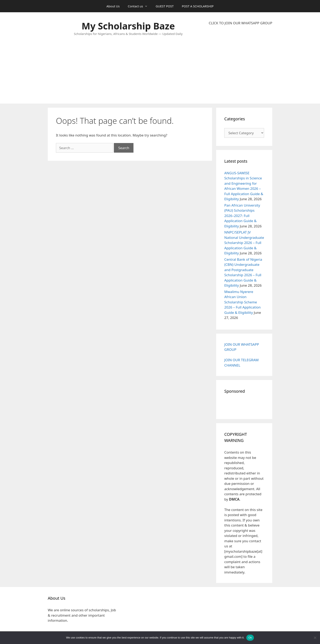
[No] (315, 638)
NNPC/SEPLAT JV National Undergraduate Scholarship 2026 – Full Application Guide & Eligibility (244, 243)
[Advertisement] (241, 65)
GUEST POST (165, 6)
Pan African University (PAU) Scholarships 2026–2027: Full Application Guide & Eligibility (242, 216)
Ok (250, 638)
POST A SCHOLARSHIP (198, 6)
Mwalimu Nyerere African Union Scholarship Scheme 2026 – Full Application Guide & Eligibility (242, 302)
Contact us (140, 6)
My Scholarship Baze (128, 26)
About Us (113, 6)
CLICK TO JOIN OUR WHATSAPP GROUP (241, 23)
